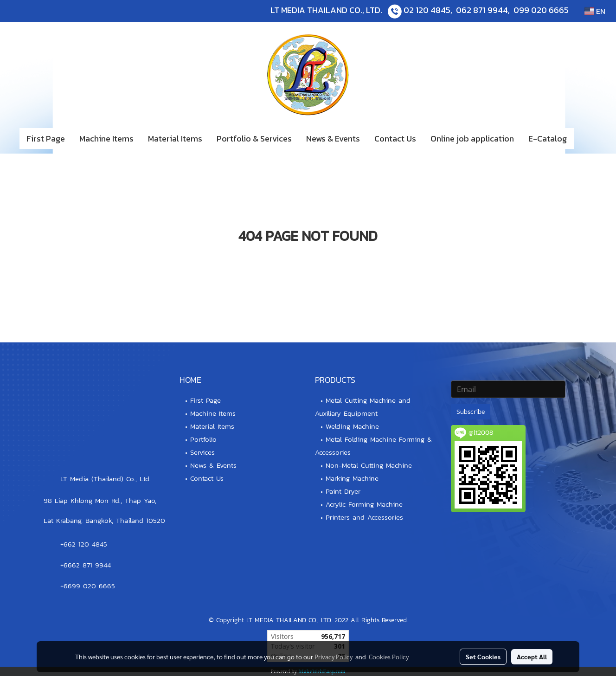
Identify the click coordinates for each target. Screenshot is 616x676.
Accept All (532, 657)
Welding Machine (352, 426)
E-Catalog (548, 138)
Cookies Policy (389, 657)
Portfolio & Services (254, 138)
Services (202, 452)
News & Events (333, 138)
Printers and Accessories (364, 517)
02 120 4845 (427, 10)
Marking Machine (352, 478)
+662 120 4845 (84, 544)
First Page (46, 138)
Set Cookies (483, 657)
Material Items (175, 138)
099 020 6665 (541, 10)
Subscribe (471, 412)
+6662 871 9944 (86, 565)
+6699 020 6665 (88, 586)
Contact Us (395, 138)
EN (595, 11)
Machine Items (106, 138)
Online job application (472, 138)
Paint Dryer (343, 491)
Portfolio (203, 439)
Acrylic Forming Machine (364, 504)
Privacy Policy (334, 657)
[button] (588, 139)
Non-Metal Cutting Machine (369, 465)
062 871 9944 (482, 10)
